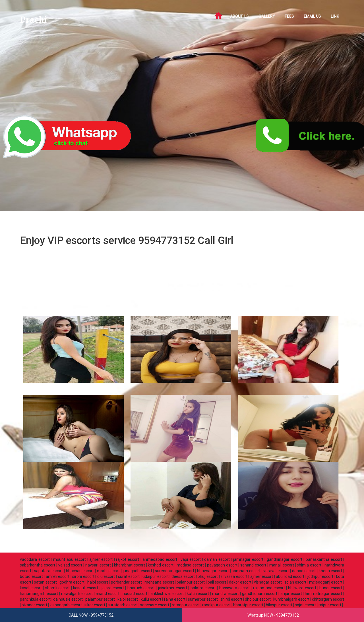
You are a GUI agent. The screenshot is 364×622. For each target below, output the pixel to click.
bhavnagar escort (213, 571)
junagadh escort (137, 571)
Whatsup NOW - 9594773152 (273, 615)
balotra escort (203, 588)
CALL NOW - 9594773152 (91, 615)
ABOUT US (239, 16)
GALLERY (267, 16)
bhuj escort (208, 576)
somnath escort (246, 571)
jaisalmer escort (173, 588)
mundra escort (226, 594)
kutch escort (198, 594)
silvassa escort (234, 576)
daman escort (217, 559)
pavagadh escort (222, 565)
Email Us (312, 16)
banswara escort (234, 588)
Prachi (37, 21)
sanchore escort (155, 605)
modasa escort (190, 565)
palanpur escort (191, 582)
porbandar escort (126, 582)
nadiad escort (135, 594)
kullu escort (151, 599)
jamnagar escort (248, 559)
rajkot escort (128, 559)
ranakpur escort (216, 605)
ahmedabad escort (160, 559)
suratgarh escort (123, 605)
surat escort (129, 576)
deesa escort (183, 576)
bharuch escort (141, 588)
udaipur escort (156, 576)
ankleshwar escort (167, 594)
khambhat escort (130, 565)
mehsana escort (159, 582)
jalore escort (113, 588)
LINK (335, 16)
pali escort (217, 582)
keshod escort (161, 565)
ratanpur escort (186, 605)
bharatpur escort (248, 605)
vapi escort (191, 559)
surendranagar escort (175, 571)
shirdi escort (231, 599)
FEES (289, 16)
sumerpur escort (203, 599)
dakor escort (240, 582)
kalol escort (128, 599)
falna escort (175, 599)
